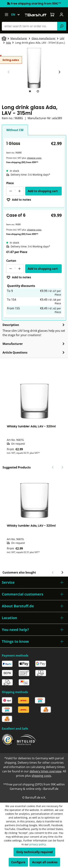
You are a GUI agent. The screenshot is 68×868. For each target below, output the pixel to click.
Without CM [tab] (15, 130)
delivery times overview (45, 771)
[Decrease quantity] (10, 191)
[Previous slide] (9, 72)
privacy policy (38, 844)
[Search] (62, 26)
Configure (18, 862)
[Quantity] (15, 191)
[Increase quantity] (19, 191)
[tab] (30, 91)
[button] (34, 582)
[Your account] (62, 15)
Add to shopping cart (43, 191)
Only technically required (34, 852)
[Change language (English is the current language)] (17, 15)
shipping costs (34, 158)
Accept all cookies (45, 862)
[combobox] (30, 26)
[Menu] (6, 15)
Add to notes (19, 200)
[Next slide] (59, 72)
